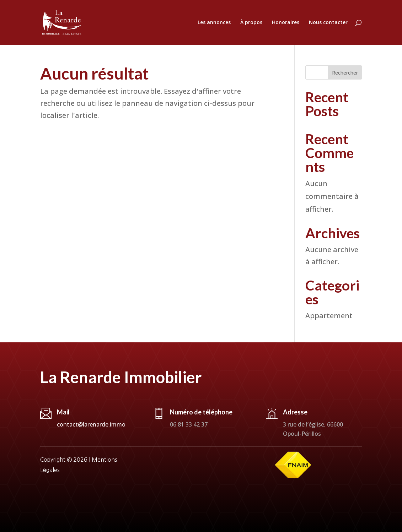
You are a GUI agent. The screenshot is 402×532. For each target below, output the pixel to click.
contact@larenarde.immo (91, 424)
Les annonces (214, 23)
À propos (251, 23)
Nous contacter (328, 23)
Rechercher (345, 73)
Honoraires (286, 23)
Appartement (329, 316)
